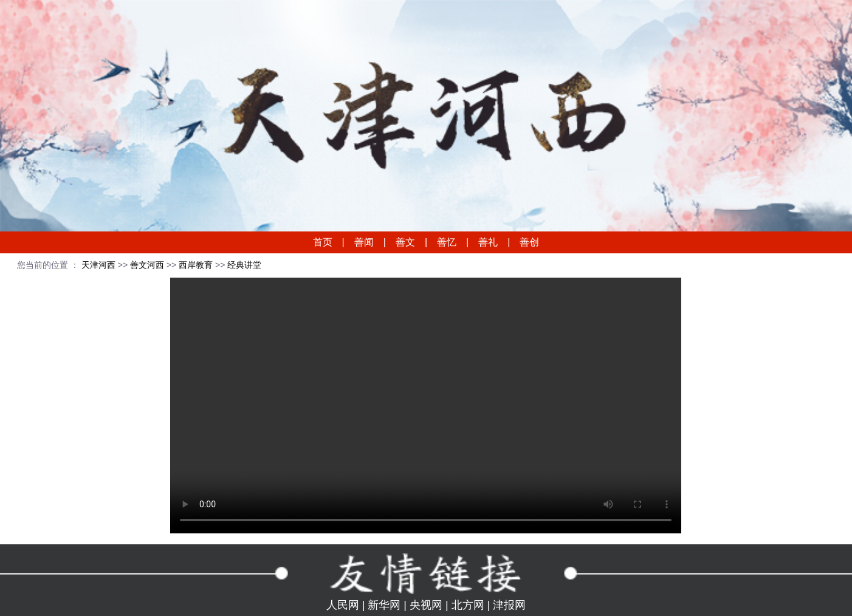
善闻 (364, 242)
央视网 (426, 605)
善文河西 (147, 265)
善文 (405, 242)
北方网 (468, 605)
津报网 (509, 605)
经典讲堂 (244, 265)
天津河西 (98, 265)
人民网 (343, 605)
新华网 (384, 605)
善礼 (488, 242)
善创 (529, 242)
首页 (323, 242)
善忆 (447, 242)
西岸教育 (196, 265)
